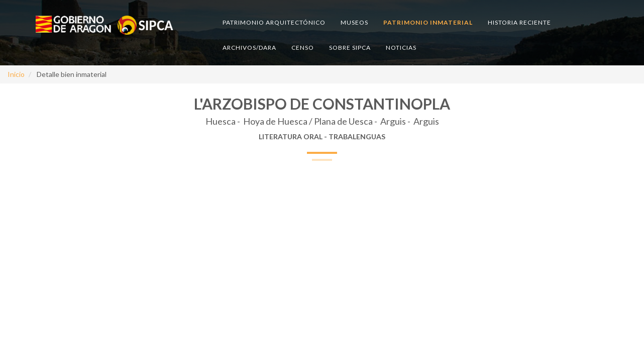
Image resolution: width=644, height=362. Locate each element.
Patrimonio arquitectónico (274, 22)
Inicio (16, 74)
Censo (303, 48)
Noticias (401, 48)
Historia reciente (519, 22)
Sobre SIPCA (350, 48)
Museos (354, 22)
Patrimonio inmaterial (428, 22)
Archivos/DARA (249, 48)
